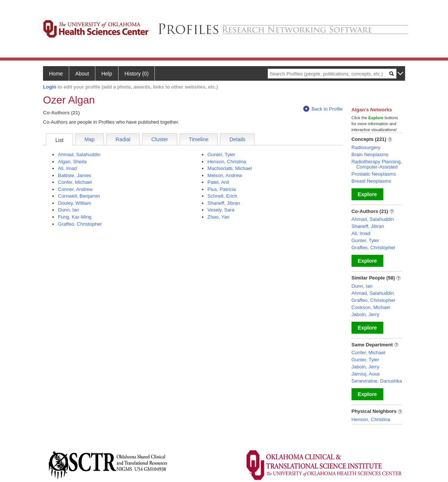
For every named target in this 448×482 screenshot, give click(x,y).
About (82, 74)
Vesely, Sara (221, 210)
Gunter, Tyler (221, 155)
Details (237, 139)
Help (107, 74)
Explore (367, 194)
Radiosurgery (366, 147)
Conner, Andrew (75, 189)
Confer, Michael (75, 182)
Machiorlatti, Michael (230, 168)
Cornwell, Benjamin (79, 196)
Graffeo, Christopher (80, 224)
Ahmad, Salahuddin (79, 155)
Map (90, 139)
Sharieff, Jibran (224, 203)
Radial (123, 139)
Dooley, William (75, 203)
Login (50, 87)
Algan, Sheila (72, 162)
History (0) (137, 74)
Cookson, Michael (371, 307)
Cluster (160, 139)
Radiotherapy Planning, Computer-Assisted (377, 164)
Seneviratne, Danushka (377, 381)
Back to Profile (323, 109)
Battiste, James (75, 175)
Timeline (199, 139)
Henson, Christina (227, 162)
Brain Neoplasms (370, 155)
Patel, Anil (218, 182)
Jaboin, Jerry (365, 314)
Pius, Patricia (222, 189)
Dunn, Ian (68, 210)
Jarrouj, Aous (366, 374)
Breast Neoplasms (371, 181)
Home (56, 74)
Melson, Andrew (225, 175)
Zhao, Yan (219, 217)
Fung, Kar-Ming (75, 217)
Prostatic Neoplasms (374, 174)
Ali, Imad (67, 168)
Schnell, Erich (222, 196)
